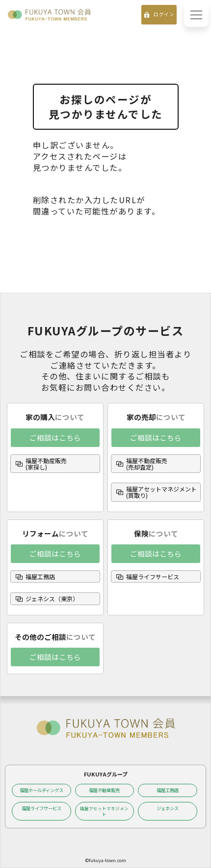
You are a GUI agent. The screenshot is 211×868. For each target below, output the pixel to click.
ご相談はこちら (55, 437)
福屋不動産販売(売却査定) (147, 464)
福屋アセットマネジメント (104, 811)
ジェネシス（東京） (52, 598)
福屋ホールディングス (41, 790)
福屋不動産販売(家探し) (46, 464)
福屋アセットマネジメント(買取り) (161, 492)
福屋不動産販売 (104, 790)
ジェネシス (168, 808)
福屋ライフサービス (153, 576)
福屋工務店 (40, 576)
